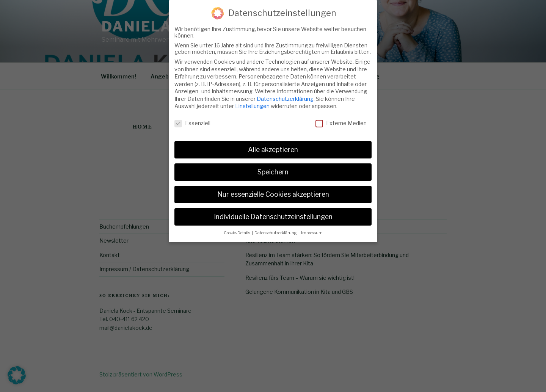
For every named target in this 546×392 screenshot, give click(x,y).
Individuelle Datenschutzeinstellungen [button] (273, 212)
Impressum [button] (312, 228)
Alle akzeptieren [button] (273, 145)
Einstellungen (252, 101)
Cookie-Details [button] (237, 228)
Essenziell (192, 118)
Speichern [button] (273, 167)
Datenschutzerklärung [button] (276, 228)
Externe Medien (341, 118)
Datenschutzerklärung (285, 94)
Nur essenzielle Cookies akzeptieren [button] (273, 189)
